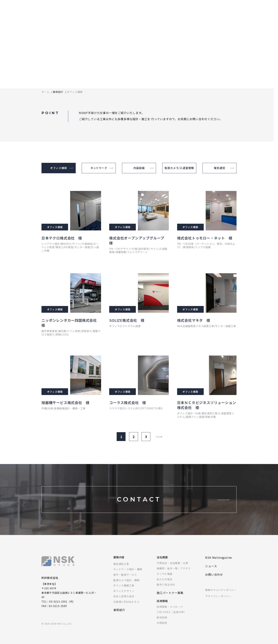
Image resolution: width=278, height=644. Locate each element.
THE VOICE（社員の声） (172, 612)
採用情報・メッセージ (170, 607)
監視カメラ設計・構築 (126, 580)
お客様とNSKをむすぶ (126, 602)
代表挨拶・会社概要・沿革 (173, 563)
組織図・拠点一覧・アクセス (174, 568)
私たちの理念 (165, 579)
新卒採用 (162, 617)
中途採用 (162, 623)
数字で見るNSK (166, 585)
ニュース (211, 566)
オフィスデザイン (124, 591)
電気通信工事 (121, 564)
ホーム (45, 92)
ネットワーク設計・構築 (128, 569)
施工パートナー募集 (170, 593)
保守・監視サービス (125, 575)
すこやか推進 (165, 574)
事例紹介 (58, 92)
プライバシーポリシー (218, 596)
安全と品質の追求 (124, 596)
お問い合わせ (214, 574)
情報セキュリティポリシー (221, 590)
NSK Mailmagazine (219, 557)
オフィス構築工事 (124, 585)
